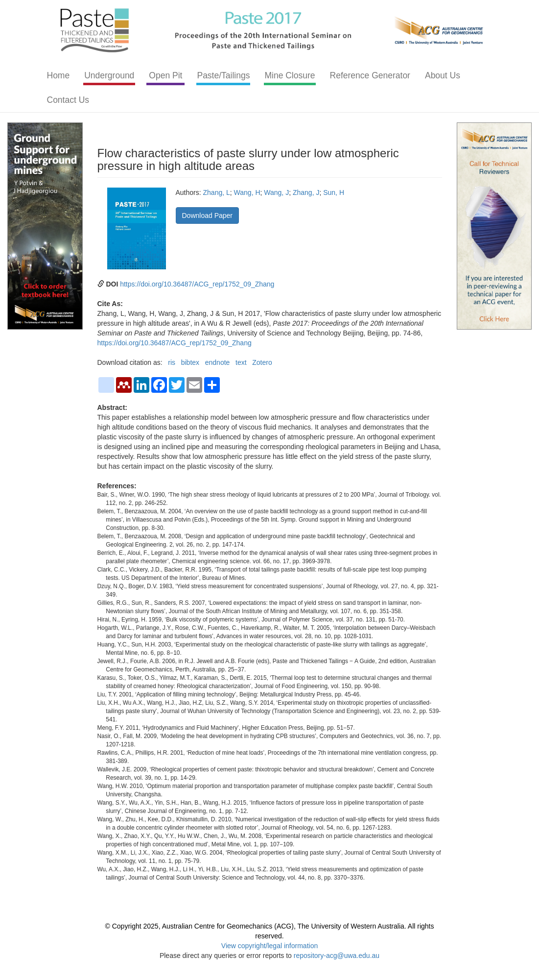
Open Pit (165, 75)
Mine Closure (290, 75)
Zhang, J (306, 192)
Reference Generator (370, 75)
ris (172, 362)
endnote (218, 362)
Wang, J (276, 192)
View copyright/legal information (269, 946)
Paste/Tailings (223, 75)
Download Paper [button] (208, 215)
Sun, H (334, 192)
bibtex (190, 362)
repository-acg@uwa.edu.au (337, 956)
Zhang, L (217, 192)
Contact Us (68, 100)
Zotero (262, 362)
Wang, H (247, 192)
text (241, 362)
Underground (109, 75)
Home (59, 75)
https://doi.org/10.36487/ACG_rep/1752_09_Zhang (197, 284)
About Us (443, 75)
